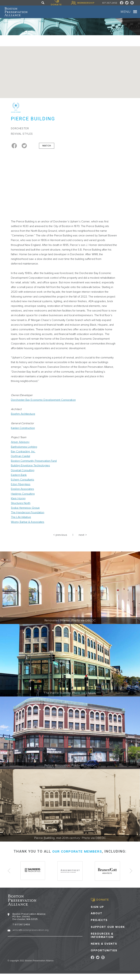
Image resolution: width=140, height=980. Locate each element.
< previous (60, 540)
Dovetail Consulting (23, 475)
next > (83, 540)
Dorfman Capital (21, 461)
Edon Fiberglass (21, 489)
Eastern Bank (19, 480)
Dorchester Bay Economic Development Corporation (43, 405)
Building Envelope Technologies (30, 470)
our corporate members (77, 856)
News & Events (104, 948)
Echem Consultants (23, 484)
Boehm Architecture (23, 419)
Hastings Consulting (23, 498)
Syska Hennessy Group (25, 513)
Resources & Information (102, 939)
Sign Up (97, 911)
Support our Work (108, 931)
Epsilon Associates (22, 494)
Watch (47, 150)
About (97, 917)
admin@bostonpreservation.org (30, 934)
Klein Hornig (18, 503)
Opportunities (104, 955)
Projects (99, 924)
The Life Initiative (21, 522)
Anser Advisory (20, 447)
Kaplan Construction (23, 433)
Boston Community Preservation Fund (34, 466)
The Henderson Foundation (28, 517)
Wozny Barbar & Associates (28, 527)
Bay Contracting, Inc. (23, 456)
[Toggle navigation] (132, 14)
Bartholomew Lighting (24, 451)
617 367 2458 (110, 3)
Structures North (21, 508)
